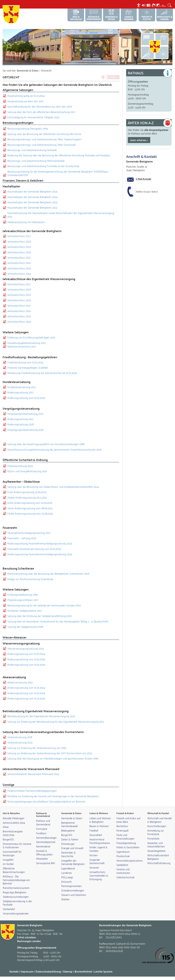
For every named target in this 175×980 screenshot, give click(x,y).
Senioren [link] (94, 867)
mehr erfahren (138, 140)
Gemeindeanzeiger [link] (46, 837)
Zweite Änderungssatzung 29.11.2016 (27, 497)
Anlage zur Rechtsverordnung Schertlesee (30, 579)
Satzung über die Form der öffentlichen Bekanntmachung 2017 (41, 112)
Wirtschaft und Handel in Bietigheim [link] (160, 820)
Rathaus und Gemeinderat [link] (43, 822)
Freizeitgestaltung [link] (126, 843)
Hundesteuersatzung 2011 (22, 387)
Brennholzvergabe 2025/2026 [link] (13, 833)
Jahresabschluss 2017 (19, 236)
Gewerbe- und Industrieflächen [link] (156, 845)
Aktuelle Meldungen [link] (14, 818)
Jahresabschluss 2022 (19, 263)
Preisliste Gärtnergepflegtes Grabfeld (28, 368)
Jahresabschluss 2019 (19, 247)
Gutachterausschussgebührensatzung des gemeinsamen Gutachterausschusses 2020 (55, 449)
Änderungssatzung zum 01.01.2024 (26, 654)
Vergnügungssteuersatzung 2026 (25, 430)
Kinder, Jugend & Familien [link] (98, 849)
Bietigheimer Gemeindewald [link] (69, 824)
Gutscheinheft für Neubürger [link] (12, 853)
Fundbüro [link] (41, 833)
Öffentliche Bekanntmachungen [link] (14, 870)
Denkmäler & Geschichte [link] (68, 854)
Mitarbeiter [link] (42, 858)
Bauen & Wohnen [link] (99, 826)
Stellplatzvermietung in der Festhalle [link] (17, 903)
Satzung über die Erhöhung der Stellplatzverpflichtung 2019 (39, 616)
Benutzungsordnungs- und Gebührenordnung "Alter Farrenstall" (42, 145)
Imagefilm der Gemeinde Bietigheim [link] (73, 862)
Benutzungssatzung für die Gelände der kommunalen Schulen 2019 (44, 605)
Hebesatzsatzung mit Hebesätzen (26, 222)
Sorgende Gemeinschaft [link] (97, 861)
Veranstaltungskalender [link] (16, 913)
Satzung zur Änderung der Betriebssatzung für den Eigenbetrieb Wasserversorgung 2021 (56, 722)
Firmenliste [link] (153, 838)
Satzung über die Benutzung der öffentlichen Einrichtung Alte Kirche (44, 134)
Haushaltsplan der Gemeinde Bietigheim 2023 (32, 202)
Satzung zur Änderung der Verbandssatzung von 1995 (37, 748)
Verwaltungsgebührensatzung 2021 (27, 343)
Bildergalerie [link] (68, 830)
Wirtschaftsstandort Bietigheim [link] (158, 857)
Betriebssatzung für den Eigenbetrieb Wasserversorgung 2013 (41, 716)
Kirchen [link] (93, 855)
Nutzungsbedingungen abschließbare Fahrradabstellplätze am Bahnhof (46, 801)
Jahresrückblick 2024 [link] (14, 822)
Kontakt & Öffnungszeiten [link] (44, 852)
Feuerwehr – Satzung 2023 (22, 538)
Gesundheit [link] (96, 835)
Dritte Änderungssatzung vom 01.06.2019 (30, 503)
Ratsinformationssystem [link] (16, 888)
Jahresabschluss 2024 (19, 274)
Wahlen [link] (65, 899)
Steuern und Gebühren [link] (74, 895)
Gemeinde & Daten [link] (72, 818)
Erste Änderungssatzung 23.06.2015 (27, 492)
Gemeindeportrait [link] (46, 842)
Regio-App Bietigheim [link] (15, 892)
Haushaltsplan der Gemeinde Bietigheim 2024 (32, 197)
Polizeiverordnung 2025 (20, 466)
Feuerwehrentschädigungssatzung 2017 (29, 533)
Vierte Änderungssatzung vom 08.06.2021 (30, 508)
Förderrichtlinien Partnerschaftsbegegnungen (32, 791)
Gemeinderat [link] (43, 846)
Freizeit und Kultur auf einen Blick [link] (128, 820)
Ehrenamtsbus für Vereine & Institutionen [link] (17, 845)
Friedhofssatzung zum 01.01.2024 (25, 362)
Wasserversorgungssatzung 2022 (26, 648)
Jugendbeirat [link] (68, 868)
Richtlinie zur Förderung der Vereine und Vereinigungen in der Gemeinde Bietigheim (53, 796)
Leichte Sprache (103, 971)
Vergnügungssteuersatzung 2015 (25, 414)
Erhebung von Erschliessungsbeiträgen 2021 (31, 337)
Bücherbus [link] (122, 826)
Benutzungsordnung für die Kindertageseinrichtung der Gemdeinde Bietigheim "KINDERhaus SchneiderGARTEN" (58, 173)
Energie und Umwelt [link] (72, 848)
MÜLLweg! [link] (67, 877)
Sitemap (68, 971)
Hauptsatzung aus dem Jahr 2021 (25, 101)
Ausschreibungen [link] (157, 826)
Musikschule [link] (123, 856)
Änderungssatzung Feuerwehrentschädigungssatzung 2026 (40, 554)
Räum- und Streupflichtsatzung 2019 (27, 471)
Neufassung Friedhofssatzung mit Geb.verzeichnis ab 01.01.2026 (42, 373)
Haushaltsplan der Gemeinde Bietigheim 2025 (32, 191)
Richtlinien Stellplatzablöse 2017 (25, 611)
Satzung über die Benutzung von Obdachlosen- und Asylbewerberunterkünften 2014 (53, 487)
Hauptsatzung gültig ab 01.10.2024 (26, 96)
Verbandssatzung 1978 (20, 737)
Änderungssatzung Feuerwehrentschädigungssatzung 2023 (40, 543)
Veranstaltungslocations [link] (130, 860)
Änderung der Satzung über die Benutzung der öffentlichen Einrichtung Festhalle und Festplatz (59, 155)
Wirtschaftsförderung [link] (159, 863)
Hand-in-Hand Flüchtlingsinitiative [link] (100, 841)
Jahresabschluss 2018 (19, 241)
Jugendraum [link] (123, 851)
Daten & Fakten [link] (70, 839)
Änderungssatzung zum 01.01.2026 (26, 665)
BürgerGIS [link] (8, 839)
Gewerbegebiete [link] (156, 851)
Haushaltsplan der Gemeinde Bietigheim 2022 (32, 207)
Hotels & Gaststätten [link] (128, 847)
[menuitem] (139, 5)
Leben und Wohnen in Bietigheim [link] (100, 820)
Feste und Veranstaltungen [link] (125, 837)
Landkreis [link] (66, 873)
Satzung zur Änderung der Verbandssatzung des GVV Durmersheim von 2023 (50, 753)
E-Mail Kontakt (144, 179)
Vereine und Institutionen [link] (123, 871)
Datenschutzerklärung (48, 971)
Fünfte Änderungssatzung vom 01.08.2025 (30, 513)
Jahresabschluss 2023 (19, 268)
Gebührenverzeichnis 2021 (22, 346)
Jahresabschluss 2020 (19, 252)
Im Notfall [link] (8, 864)
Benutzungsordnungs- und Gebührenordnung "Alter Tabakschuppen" (45, 139)
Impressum (27, 971)
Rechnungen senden (29, 941)
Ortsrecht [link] (66, 882)
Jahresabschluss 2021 (19, 257)
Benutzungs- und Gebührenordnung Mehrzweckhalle (36, 161)
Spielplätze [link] (122, 865)
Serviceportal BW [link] (45, 863)
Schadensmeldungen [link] (73, 890)
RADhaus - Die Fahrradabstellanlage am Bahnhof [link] (16, 880)
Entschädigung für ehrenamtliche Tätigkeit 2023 (33, 117)
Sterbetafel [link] (9, 909)
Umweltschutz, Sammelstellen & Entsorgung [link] (99, 875)
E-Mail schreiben (27, 937)
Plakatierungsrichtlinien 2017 (23, 600)
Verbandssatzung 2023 (20, 742)
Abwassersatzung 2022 (20, 682)
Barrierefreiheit (83, 971)
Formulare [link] (42, 829)
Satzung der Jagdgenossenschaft (25, 627)
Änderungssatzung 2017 (20, 392)
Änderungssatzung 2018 (21, 424)
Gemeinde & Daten (28, 70)
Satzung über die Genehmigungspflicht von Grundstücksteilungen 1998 (46, 444)
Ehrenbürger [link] (68, 844)
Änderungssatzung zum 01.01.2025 (26, 398)
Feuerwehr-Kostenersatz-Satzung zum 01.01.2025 (34, 549)
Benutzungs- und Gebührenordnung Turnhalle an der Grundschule (43, 166)
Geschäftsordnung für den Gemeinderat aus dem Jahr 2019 (40, 106)
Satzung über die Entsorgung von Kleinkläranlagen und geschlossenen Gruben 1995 (53, 758)
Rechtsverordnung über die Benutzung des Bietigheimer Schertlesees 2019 (48, 574)
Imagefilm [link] (8, 860)
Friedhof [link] (94, 830)
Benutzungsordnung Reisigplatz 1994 (28, 128)
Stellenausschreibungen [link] (16, 897)
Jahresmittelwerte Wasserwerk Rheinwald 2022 (33, 774)
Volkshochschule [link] (125, 877)
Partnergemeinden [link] (71, 886)
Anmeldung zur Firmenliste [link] (156, 832)
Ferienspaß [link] (122, 830)
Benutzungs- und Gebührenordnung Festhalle (32, 150)
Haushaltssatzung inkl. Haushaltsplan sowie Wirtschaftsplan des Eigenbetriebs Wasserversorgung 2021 (61, 215)
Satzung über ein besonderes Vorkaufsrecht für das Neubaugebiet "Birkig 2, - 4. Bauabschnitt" (58, 621)
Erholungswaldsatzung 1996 (23, 595)
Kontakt (14, 971)
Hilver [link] (6, 827)
